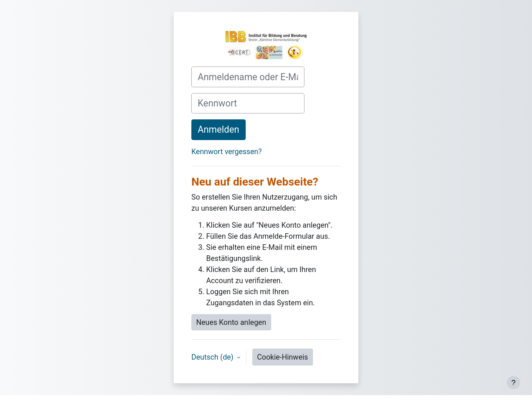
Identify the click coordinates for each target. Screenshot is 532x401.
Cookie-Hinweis (283, 357)
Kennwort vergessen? (227, 152)
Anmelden (219, 130)
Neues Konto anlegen (231, 322)
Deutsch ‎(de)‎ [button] (213, 357)
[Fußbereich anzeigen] (514, 383)
